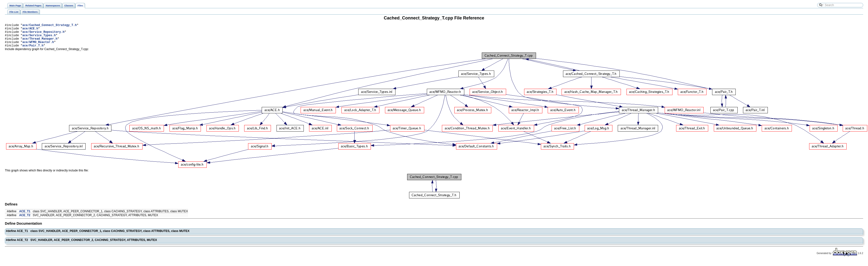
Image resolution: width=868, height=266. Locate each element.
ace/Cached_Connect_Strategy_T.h (49, 26)
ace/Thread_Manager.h (40, 42)
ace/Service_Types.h (39, 38)
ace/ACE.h (30, 30)
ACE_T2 (25, 220)
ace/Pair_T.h (33, 50)
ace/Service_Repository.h (43, 34)
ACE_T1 (25, 216)
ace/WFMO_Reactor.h (38, 46)
